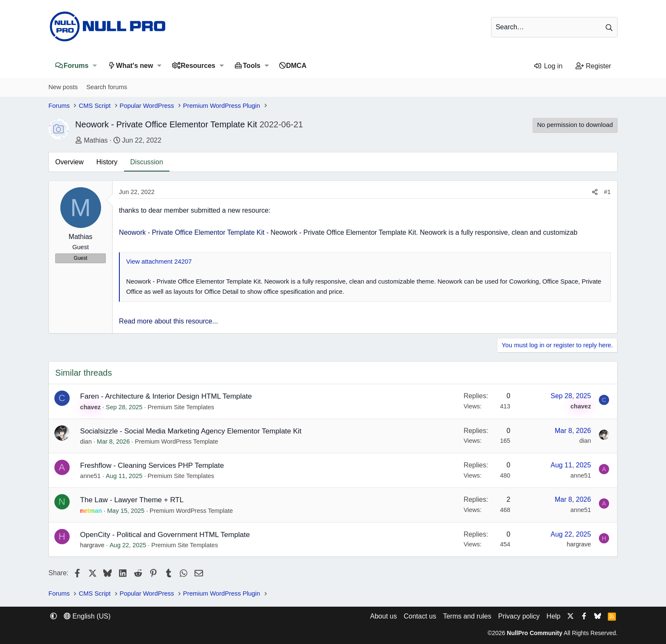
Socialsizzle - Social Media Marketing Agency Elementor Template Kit (191, 431)
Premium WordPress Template (177, 442)
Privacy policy (519, 616)
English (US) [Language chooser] (87, 616)
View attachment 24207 (159, 262)
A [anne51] (62, 467)
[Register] (593, 66)
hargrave (92, 545)
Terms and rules (467, 616)
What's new (134, 66)
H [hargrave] (62, 536)
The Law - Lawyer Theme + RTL (132, 500)
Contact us (420, 616)
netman (91, 511)
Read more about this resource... (168, 321)
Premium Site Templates (181, 407)
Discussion (147, 162)
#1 (607, 192)
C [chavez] (62, 398)
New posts (63, 87)
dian (86, 442)
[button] (95, 66)
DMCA (296, 66)
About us (383, 616)
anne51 (90, 476)
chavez (90, 407)
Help (554, 616)
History (107, 162)
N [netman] (62, 502)
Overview (69, 162)
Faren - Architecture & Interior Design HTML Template (166, 396)
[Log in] (548, 66)
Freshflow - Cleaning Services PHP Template (152, 465)
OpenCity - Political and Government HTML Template (165, 535)
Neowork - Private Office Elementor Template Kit (192, 232)
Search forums (107, 87)
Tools (252, 66)
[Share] (595, 192)
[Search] (554, 27)
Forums (76, 66)
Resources (198, 66)
